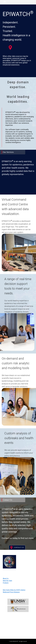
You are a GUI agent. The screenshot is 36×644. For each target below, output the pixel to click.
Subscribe (18, 628)
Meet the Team (7, 581)
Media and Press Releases (11, 592)
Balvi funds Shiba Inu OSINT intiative (14, 590)
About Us (6, 578)
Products (6, 583)
